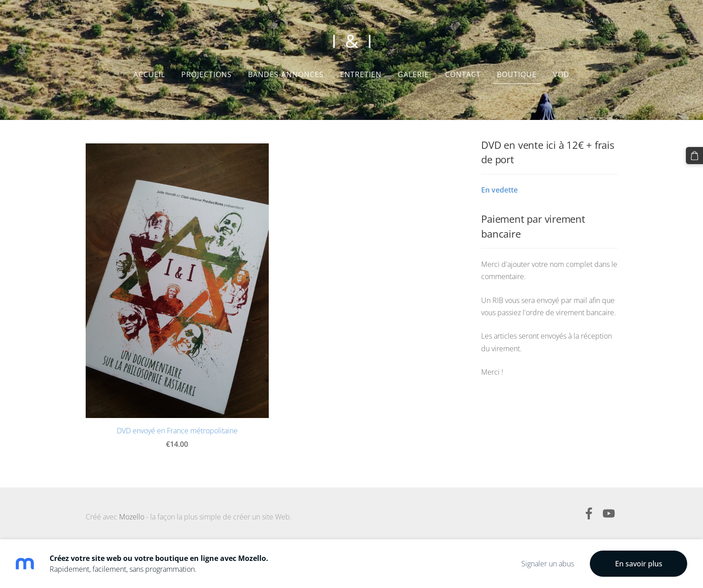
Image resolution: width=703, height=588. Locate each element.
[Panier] (694, 156)
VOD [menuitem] (561, 74)
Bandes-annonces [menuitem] (286, 74)
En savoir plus (639, 564)
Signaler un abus (548, 564)
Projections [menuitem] (207, 74)
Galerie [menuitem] (413, 74)
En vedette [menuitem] (499, 190)
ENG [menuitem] (609, 21)
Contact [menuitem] (463, 74)
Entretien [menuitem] (361, 74)
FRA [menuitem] (588, 21)
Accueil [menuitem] (149, 74)
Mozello (132, 517)
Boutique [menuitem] (517, 74)
